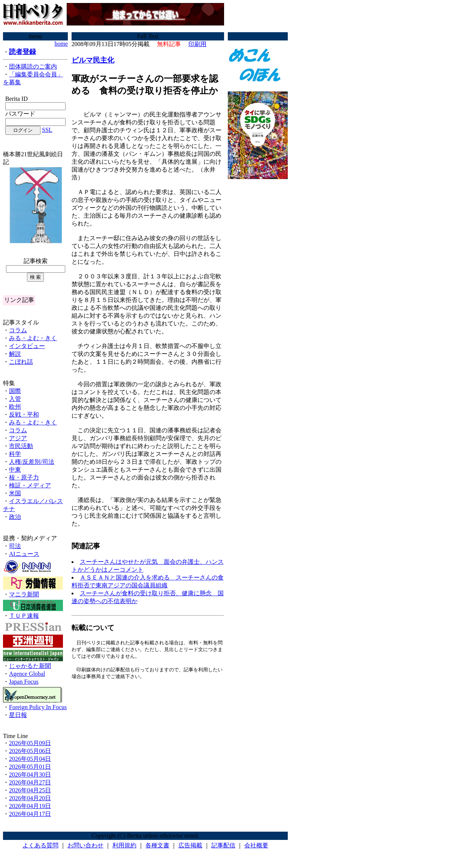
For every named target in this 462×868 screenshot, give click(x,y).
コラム (18, 330)
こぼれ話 (21, 362)
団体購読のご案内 (33, 66)
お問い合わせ (85, 845)
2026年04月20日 (30, 798)
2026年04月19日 (30, 806)
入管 (15, 399)
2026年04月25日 (30, 790)
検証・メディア (30, 485)
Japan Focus (24, 682)
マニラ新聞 (24, 594)
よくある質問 (40, 845)
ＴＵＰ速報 (24, 616)
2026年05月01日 (30, 767)
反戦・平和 (24, 415)
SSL (47, 130)
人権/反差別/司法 (32, 462)
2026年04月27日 (30, 782)
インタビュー (27, 346)
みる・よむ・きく (33, 338)
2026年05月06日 (30, 751)
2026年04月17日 (30, 814)
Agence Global (27, 674)
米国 (15, 493)
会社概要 (256, 845)
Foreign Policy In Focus (38, 707)
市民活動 (21, 446)
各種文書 (157, 845)
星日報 (18, 715)
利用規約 (124, 845)
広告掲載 (190, 845)
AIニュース (24, 554)
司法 (15, 546)
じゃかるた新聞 (30, 666)
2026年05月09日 (30, 743)
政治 (15, 517)
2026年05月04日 (30, 759)
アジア (18, 438)
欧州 (15, 407)
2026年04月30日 (30, 775)
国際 (15, 391)
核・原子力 (24, 477)
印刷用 (197, 44)
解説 (15, 354)
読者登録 (22, 52)
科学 (15, 454)
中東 (15, 470)
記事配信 (223, 845)
